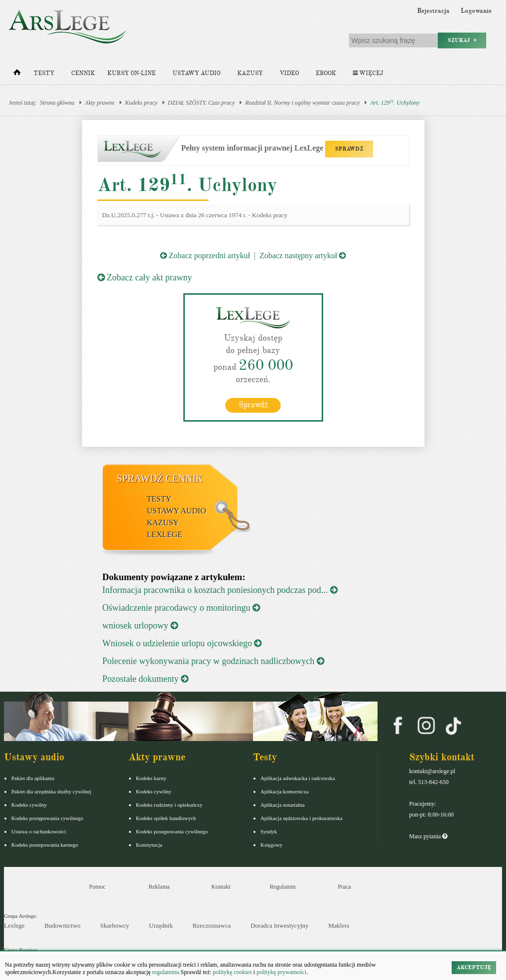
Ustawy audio (196, 73)
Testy (44, 73)
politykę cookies (232, 972)
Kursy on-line (131, 73)
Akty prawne (100, 103)
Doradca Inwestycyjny (279, 925)
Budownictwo (63, 925)
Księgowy (272, 845)
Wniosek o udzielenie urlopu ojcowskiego (182, 643)
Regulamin (283, 887)
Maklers (339, 925)
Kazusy (250, 73)
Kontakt (221, 887)
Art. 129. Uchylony (395, 102)
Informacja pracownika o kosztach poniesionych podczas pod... (220, 590)
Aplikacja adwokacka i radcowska (298, 778)
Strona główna (57, 103)
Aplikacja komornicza (284, 791)
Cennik (83, 73)
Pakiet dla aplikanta (33, 778)
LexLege (165, 534)
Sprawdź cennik (160, 478)
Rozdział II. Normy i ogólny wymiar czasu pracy (302, 103)
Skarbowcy (115, 925)
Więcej (368, 73)
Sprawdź (253, 405)
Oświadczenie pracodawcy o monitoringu (181, 608)
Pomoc (97, 887)
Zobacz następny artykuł (303, 255)
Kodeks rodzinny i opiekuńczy (169, 805)
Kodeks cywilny (29, 805)
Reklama (159, 887)
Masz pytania (428, 836)
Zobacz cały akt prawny (145, 277)
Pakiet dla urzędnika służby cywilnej (51, 791)
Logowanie (476, 11)
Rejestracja (433, 11)
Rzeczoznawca (212, 925)
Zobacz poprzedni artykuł (205, 255)
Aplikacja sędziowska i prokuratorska (301, 818)
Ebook (326, 73)
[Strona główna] (17, 75)
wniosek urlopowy (140, 626)
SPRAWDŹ (349, 149)
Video (289, 73)
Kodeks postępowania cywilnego (47, 818)
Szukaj (462, 40)
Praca (345, 887)
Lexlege (14, 925)
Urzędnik (161, 925)
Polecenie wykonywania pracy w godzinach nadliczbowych (213, 661)
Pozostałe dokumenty (145, 679)
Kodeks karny (151, 778)
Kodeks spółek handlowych (166, 818)
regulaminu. (166, 972)
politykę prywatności (281, 972)
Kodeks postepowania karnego (45, 845)
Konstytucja (149, 845)
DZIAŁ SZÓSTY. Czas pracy (202, 103)
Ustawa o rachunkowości (39, 831)
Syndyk (269, 831)
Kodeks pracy (141, 103)
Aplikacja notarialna (283, 805)
